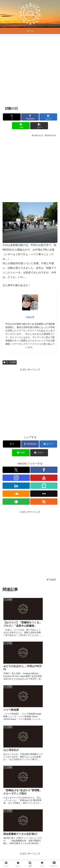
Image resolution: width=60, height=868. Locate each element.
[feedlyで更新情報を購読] (16, 502)
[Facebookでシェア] (30, 117)
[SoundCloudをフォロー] (16, 494)
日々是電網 (10, 362)
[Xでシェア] (12, 117)
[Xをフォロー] (16, 470)
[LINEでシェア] (21, 126)
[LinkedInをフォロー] (16, 486)
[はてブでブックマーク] (48, 117)
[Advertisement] (30, 71)
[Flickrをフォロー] (44, 494)
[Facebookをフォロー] (44, 470)
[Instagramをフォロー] (16, 478)
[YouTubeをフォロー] (44, 478)
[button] (39, 126)
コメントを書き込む (30, 823)
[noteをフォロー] (44, 486)
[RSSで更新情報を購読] (44, 502)
